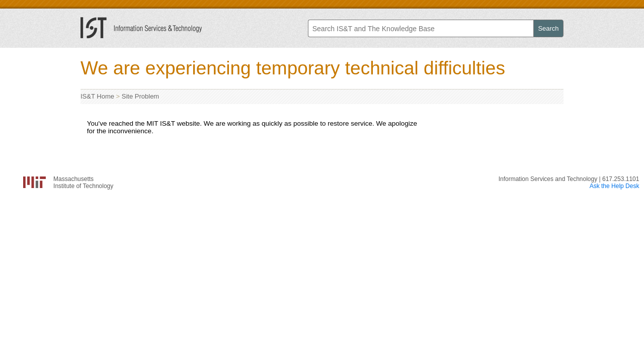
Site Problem (140, 96)
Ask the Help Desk (615, 186)
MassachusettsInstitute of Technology (83, 183)
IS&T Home (97, 96)
